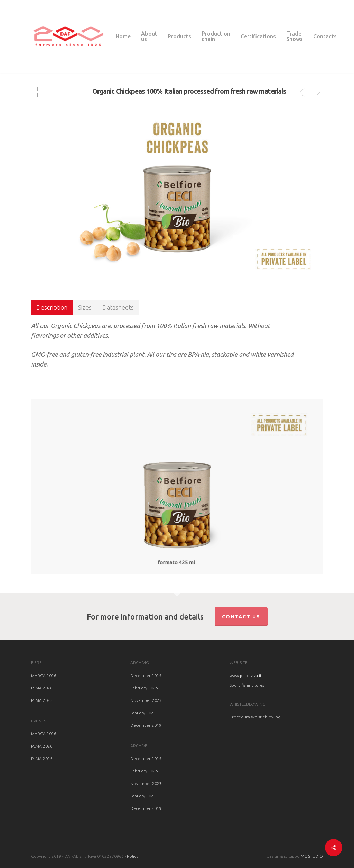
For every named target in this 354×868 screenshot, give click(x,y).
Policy (133, 856)
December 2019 (146, 725)
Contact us (241, 617)
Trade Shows (295, 36)
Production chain (216, 36)
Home (123, 36)
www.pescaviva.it (246, 675)
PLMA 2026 (42, 688)
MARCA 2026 (44, 675)
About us (149, 36)
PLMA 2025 (42, 700)
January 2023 (143, 713)
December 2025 (146, 675)
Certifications (258, 36)
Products (179, 36)
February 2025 (144, 688)
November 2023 (146, 700)
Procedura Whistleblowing (255, 717)
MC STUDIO (312, 856)
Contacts (325, 36)
